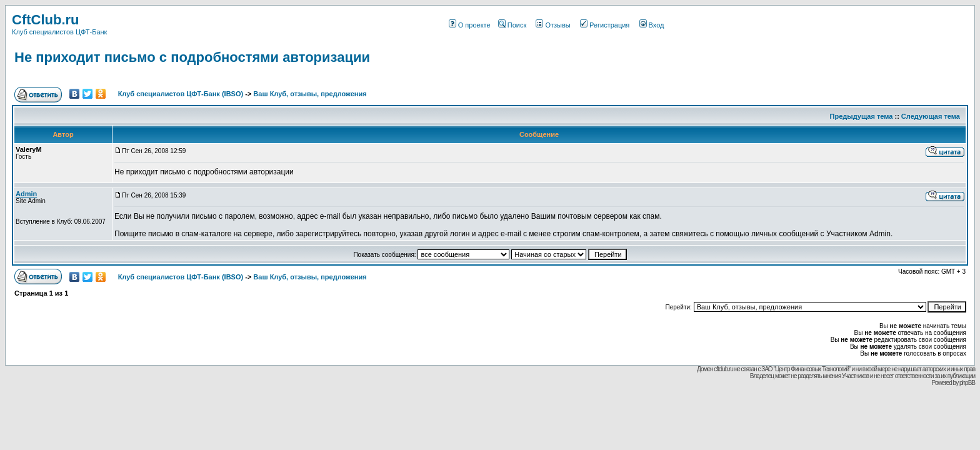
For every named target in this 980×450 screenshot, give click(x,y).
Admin (26, 194)
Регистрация (605, 25)
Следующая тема (931, 116)
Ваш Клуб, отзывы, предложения (310, 94)
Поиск (512, 25)
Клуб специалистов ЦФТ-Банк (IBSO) (181, 94)
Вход (652, 25)
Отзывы (553, 25)
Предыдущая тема (862, 116)
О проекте (470, 25)
